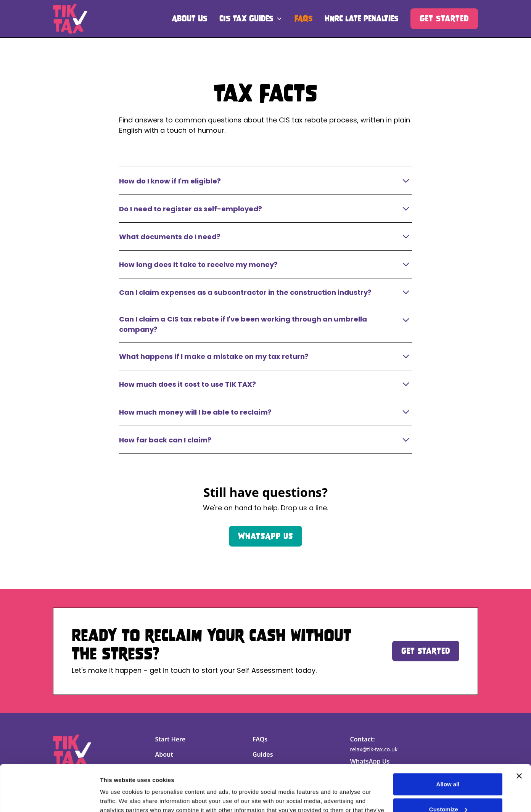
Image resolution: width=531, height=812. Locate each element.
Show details (118, 797)
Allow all (448, 741)
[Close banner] (519, 733)
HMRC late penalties (361, 18)
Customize (448, 766)
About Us (189, 18)
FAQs (303, 18)
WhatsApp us (265, 536)
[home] (70, 18)
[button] (251, 19)
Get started (426, 651)
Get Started (444, 18)
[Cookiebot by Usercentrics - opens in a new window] (49, 797)
